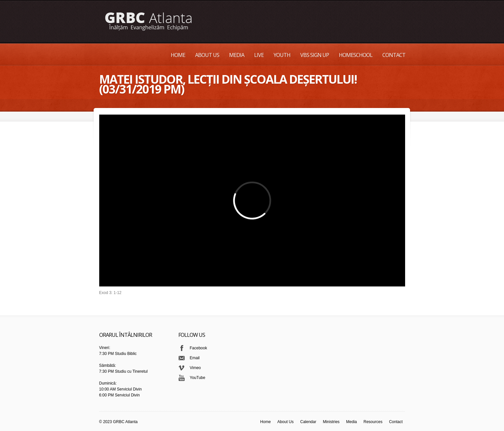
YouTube (198, 378)
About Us (207, 55)
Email (195, 358)
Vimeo (195, 368)
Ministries (331, 422)
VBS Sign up (315, 55)
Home (178, 55)
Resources (373, 422)
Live (259, 55)
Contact (394, 55)
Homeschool (356, 55)
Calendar (308, 422)
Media (237, 55)
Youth (282, 55)
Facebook (199, 348)
